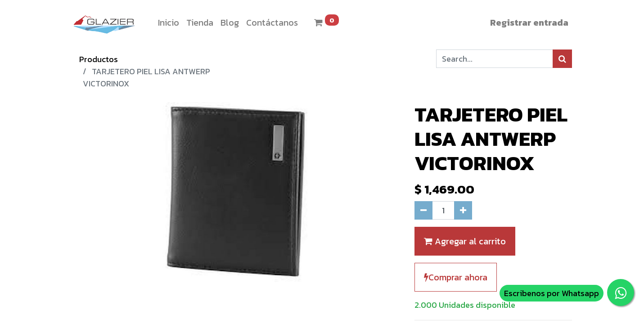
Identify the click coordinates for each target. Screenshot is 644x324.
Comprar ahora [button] (456, 277)
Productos (99, 59)
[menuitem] (169, 22)
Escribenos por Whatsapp (552, 293)
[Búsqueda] (562, 59)
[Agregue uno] (463, 210)
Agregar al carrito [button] (465, 241)
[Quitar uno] (423, 210)
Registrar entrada (529, 22)
